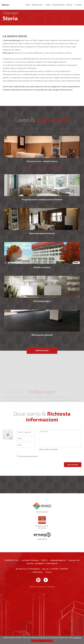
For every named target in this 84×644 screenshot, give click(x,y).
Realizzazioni (38, 5)
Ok (42, 641)
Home (28, 5)
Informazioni (77, 638)
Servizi (70, 5)
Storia (48, 5)
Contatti (78, 5)
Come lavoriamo (58, 5)
